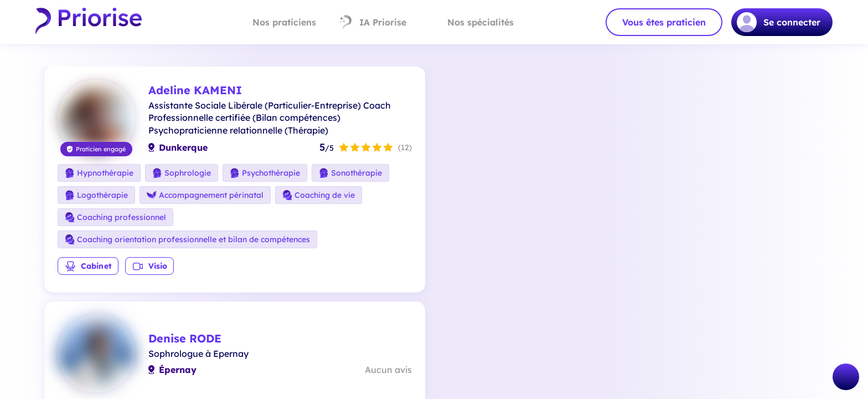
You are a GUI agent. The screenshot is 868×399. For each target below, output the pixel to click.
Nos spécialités (471, 22)
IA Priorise (372, 22)
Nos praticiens (275, 22)
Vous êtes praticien (664, 22)
